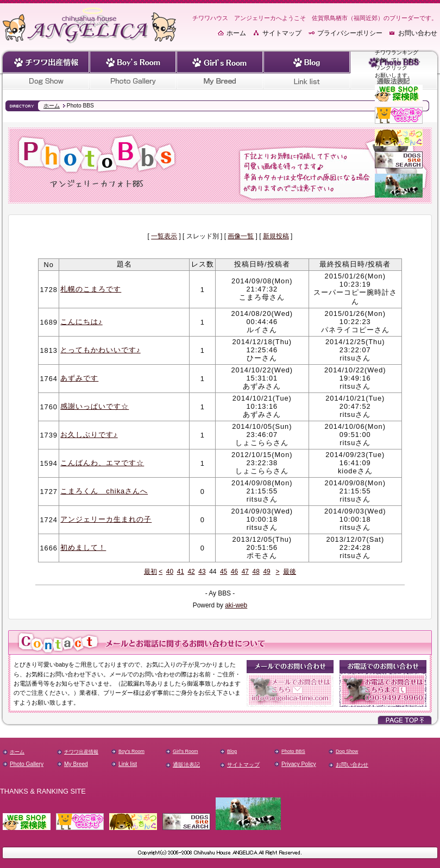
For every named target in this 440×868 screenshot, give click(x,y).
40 (170, 572)
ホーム (236, 33)
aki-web (236, 605)
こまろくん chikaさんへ (104, 491)
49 (266, 572)
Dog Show (347, 751)
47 (245, 572)
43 (202, 572)
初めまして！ (83, 547)
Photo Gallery (27, 764)
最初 (150, 572)
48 (256, 572)
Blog (232, 751)
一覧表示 (164, 236)
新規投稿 (276, 236)
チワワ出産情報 (81, 752)
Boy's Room (131, 751)
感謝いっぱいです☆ (95, 406)
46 (234, 572)
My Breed (76, 764)
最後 (290, 572)
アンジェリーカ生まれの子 (106, 519)
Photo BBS (293, 751)
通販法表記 (186, 765)
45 (224, 572)
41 (181, 572)
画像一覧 (241, 236)
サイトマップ (282, 33)
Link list (128, 764)
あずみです (79, 378)
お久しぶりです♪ (89, 435)
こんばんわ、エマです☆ (102, 463)
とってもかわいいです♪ (100, 350)
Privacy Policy (299, 764)
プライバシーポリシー (350, 33)
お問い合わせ (418, 33)
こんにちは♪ (81, 322)
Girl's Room (185, 751)
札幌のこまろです (91, 289)
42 (191, 572)
